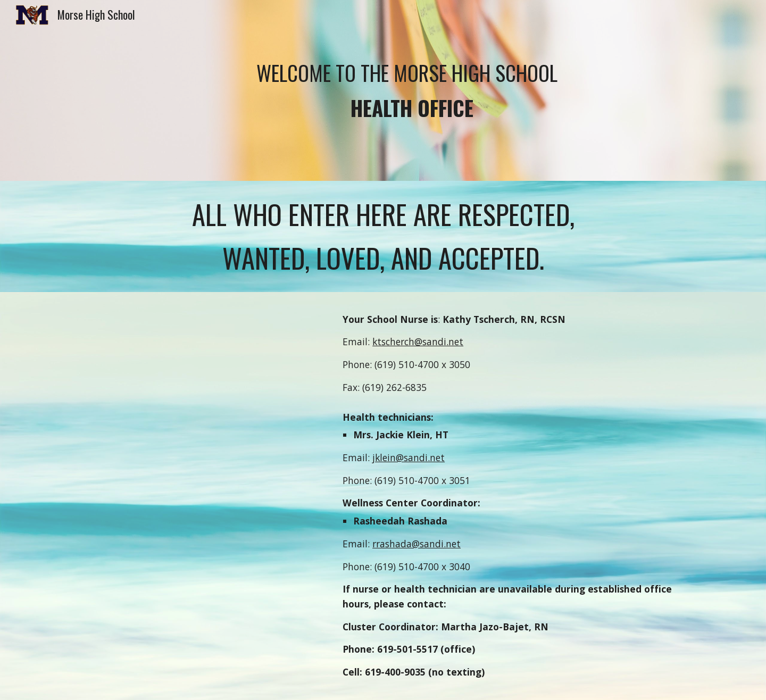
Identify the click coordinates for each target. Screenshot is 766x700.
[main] (409, 90)
